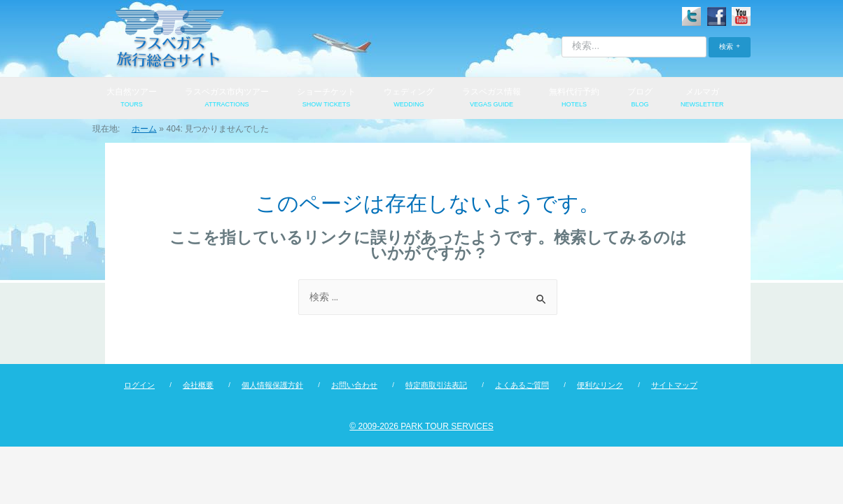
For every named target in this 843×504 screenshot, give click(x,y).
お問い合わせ (354, 386)
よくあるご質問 (522, 386)
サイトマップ (674, 386)
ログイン (139, 386)
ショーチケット (326, 99)
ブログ (640, 99)
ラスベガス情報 (492, 99)
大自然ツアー (132, 99)
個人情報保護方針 (272, 386)
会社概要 (198, 386)
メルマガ (702, 99)
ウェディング (409, 99)
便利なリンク (600, 386)
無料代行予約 (574, 99)
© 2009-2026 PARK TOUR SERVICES (421, 427)
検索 (726, 47)
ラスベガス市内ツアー (227, 99)
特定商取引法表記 (436, 386)
